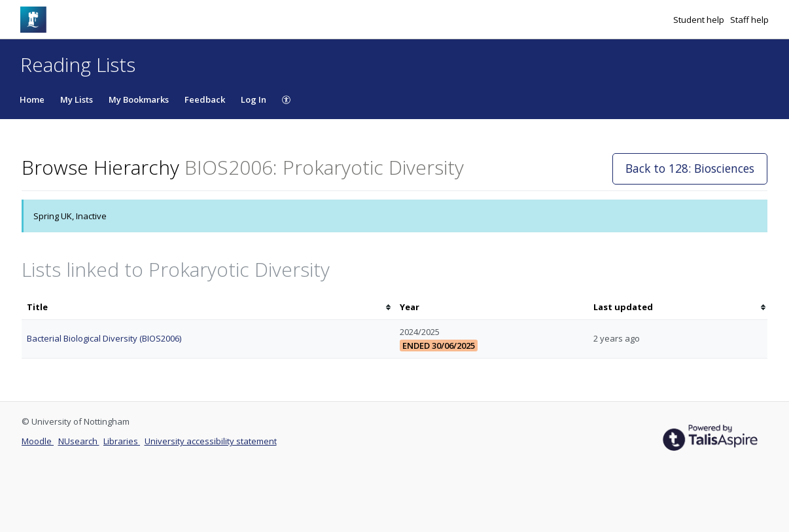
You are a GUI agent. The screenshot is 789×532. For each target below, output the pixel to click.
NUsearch (79, 441)
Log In (254, 99)
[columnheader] (208, 307)
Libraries (122, 441)
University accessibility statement (211, 441)
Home (32, 99)
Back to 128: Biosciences (690, 168)
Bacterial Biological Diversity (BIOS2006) (104, 338)
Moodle (38, 441)
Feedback (205, 99)
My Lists (77, 99)
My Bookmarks (139, 99)
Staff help (749, 20)
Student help (700, 20)
